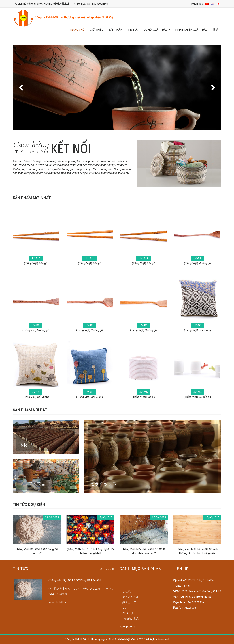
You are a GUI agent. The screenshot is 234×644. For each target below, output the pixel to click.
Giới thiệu (97, 30)
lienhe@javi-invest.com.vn (93, 4)
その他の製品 (131, 619)
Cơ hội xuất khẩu (157, 30)
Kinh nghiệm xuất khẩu (191, 30)
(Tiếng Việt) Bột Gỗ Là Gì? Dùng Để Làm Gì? (37, 535)
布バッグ (128, 613)
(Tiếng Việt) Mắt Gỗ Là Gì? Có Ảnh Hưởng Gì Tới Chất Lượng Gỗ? (197, 535)
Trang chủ (77, 30)
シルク (127, 608)
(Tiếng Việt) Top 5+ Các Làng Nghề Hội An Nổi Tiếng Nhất (90, 535)
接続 (216, 30)
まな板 (127, 591)
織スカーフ (129, 602)
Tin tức (133, 30)
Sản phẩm (116, 30)
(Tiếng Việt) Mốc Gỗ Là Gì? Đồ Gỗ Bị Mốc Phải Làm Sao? (144, 535)
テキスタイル (131, 597)
